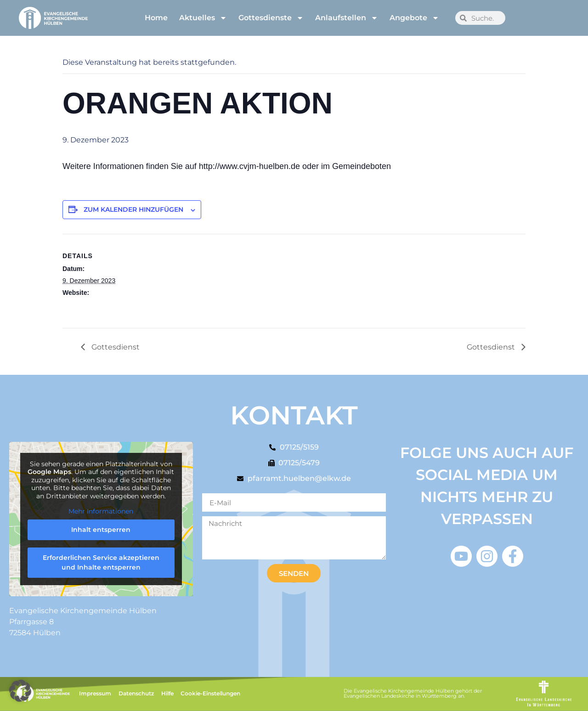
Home (156, 18)
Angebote (414, 18)
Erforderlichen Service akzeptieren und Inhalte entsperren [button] (101, 562)
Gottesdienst (115, 347)
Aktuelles (203, 18)
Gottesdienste (271, 18)
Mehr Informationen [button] (101, 512)
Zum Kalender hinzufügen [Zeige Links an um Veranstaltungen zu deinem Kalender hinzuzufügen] (133, 209)
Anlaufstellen (347, 18)
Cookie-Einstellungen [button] (210, 693)
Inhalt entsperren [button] (101, 530)
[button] (20, 691)
